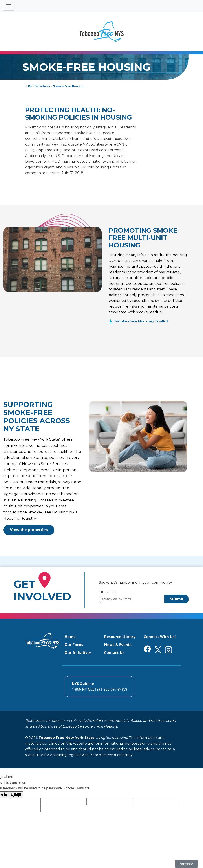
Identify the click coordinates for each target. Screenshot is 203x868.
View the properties (29, 530)
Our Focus (74, 645)
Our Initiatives (78, 653)
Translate (186, 864)
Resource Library (120, 637)
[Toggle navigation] (9, 6)
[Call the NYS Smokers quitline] (99, 686)
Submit (177, 599)
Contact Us (114, 653)
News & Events (118, 645)
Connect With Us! (160, 637)
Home (70, 637)
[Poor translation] (16, 795)
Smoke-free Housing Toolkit (141, 321)
